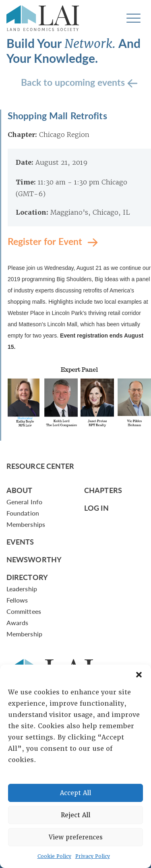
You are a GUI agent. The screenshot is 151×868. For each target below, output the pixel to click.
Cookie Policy (54, 856)
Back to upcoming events (74, 82)
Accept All (75, 793)
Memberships (26, 524)
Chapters (103, 490)
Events (20, 542)
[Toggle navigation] (133, 18)
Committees (24, 611)
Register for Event (46, 241)
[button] (139, 675)
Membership (24, 634)
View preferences (76, 837)
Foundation (23, 513)
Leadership (22, 589)
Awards (17, 623)
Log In (96, 508)
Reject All (75, 815)
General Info (24, 502)
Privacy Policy (93, 856)
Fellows (17, 600)
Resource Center (40, 466)
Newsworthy (34, 559)
